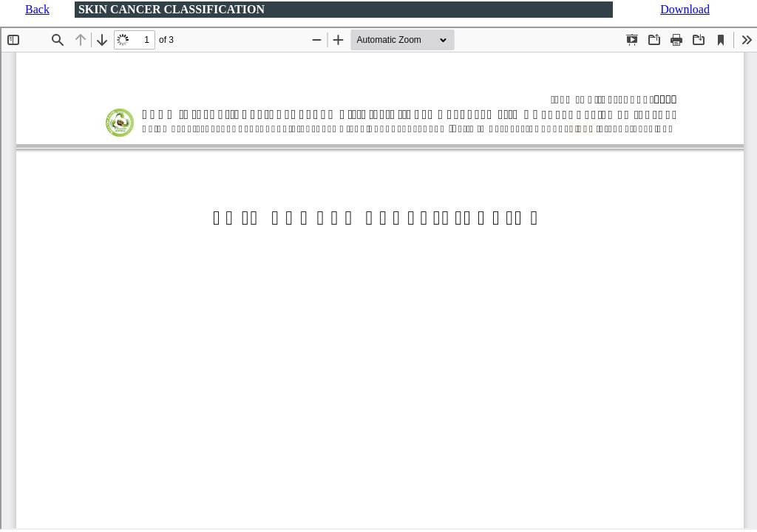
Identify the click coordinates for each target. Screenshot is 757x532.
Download (685, 9)
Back (37, 9)
